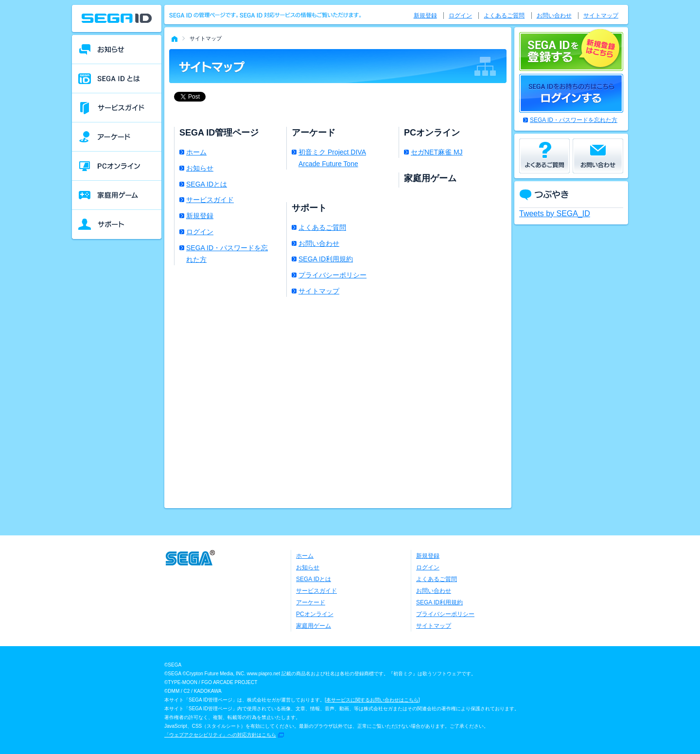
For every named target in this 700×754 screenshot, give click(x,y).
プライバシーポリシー (332, 275)
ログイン (200, 232)
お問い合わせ (319, 243)
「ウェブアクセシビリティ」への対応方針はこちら (220, 735)
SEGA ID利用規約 (326, 259)
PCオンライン (315, 614)
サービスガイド (210, 200)
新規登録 (200, 216)
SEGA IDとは (207, 184)
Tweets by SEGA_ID (555, 214)
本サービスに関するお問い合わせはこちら (372, 700)
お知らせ (200, 168)
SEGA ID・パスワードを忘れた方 (227, 254)
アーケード (311, 602)
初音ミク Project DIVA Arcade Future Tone (332, 158)
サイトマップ (319, 291)
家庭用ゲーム (314, 626)
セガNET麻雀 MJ (437, 152)
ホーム (196, 152)
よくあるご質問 (322, 227)
